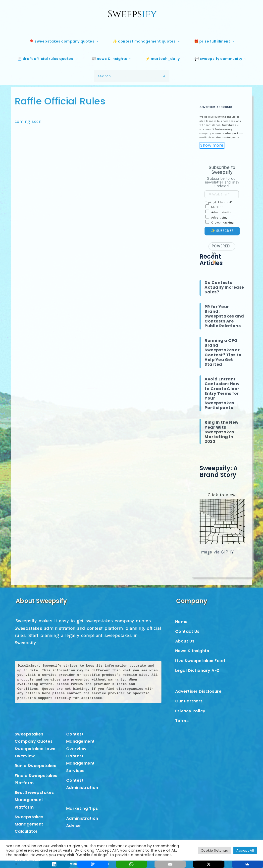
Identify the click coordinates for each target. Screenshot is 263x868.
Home (181, 622)
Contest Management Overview (80, 741)
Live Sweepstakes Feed (200, 661)
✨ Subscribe (222, 231)
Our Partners (189, 701)
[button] (222, 171)
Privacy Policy (190, 711)
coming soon (29, 122)
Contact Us (187, 631)
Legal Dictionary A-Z (197, 670)
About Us (185, 641)
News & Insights (192, 651)
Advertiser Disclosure (198, 691)
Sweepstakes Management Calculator (29, 824)
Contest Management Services (80, 763)
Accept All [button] (245, 850)
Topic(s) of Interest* (219, 202)
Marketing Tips (82, 808)
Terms (182, 721)
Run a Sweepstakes (36, 766)
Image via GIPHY (218, 552)
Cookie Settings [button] (214, 850)
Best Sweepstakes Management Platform (34, 800)
